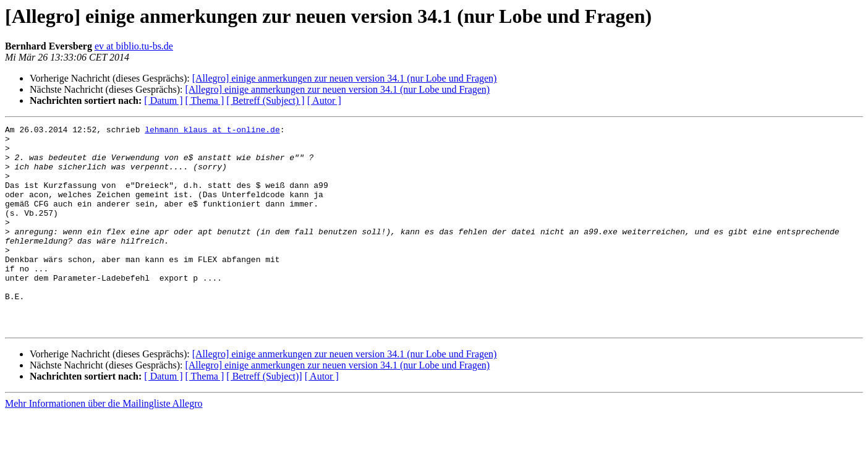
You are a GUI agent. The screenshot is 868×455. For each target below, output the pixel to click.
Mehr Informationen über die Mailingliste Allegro (104, 444)
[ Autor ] (324, 100)
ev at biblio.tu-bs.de (134, 46)
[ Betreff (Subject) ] (265, 100)
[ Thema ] (205, 100)
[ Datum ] (163, 100)
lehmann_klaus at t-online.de (212, 131)
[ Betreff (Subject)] (264, 417)
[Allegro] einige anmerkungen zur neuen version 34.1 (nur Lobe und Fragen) (345, 78)
